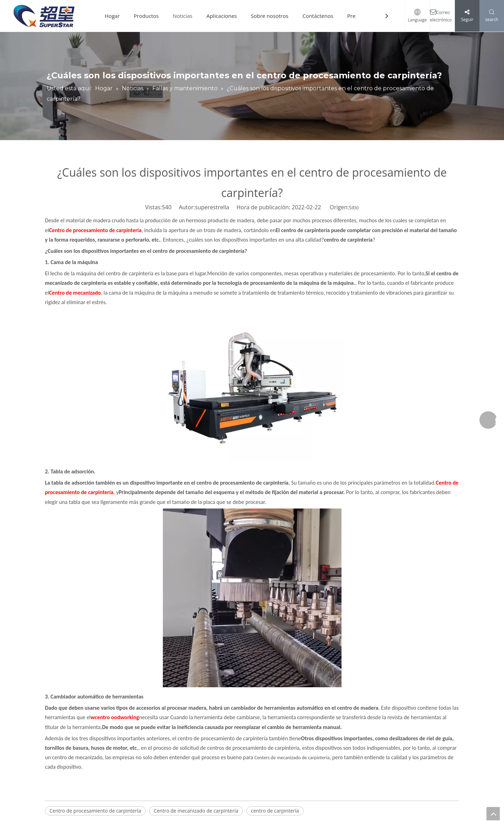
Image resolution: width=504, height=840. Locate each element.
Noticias (183, 16)
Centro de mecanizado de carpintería (196, 811)
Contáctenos (318, 16)
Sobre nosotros (270, 16)
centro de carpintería (275, 811)
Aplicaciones (222, 16)
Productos (146, 16)
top (493, 814)
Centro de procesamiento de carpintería (95, 811)
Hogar (112, 16)
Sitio (354, 207)
